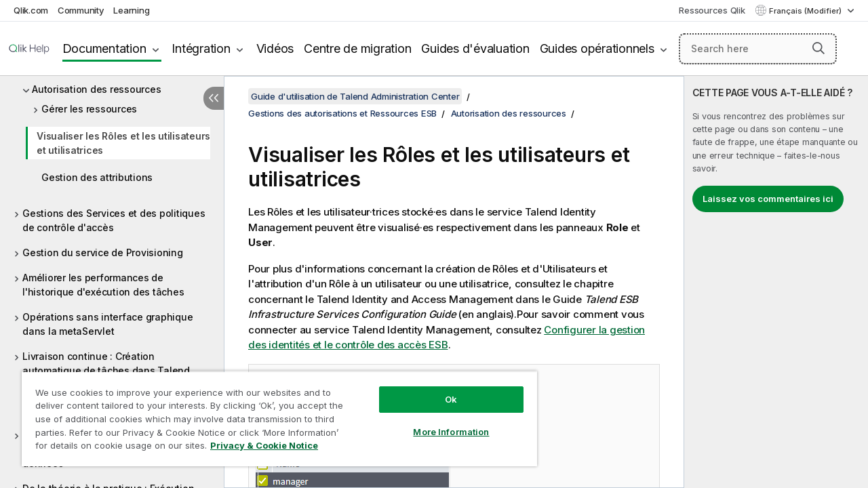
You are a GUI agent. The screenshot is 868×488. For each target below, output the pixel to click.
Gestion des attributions (97, 177)
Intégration (201, 48)
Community (81, 10)
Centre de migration (357, 48)
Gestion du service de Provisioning (103, 252)
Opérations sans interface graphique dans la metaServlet (107, 324)
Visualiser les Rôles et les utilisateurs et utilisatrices (123, 143)
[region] (279, 419)
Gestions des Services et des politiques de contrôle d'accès (114, 220)
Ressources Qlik (712, 10)
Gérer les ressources (89, 109)
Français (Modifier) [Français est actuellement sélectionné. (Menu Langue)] (806, 11)
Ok (451, 399)
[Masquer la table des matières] (214, 98)
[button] (818, 48)
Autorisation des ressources (96, 89)
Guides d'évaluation (475, 48)
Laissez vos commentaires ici (768, 199)
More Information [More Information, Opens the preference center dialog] (451, 432)
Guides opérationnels (597, 48)
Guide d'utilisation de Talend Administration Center (355, 96)
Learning (131, 10)
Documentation (104, 48)
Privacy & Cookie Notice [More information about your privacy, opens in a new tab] (264, 445)
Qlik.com (31, 10)
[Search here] (758, 49)
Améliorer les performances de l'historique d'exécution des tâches (103, 285)
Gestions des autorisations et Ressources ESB (342, 113)
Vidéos (275, 48)
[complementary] (776, 282)
